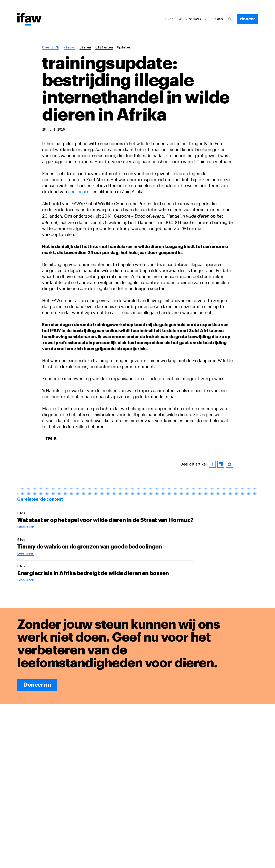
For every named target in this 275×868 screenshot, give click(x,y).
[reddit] (229, 464)
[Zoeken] (232, 19)
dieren (85, 48)
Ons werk (194, 19)
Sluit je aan (214, 19)
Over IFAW (173, 19)
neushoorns (80, 192)
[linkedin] (221, 464)
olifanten (104, 48)
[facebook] (212, 464)
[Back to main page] (29, 20)
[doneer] (248, 19)
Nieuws (69, 48)
